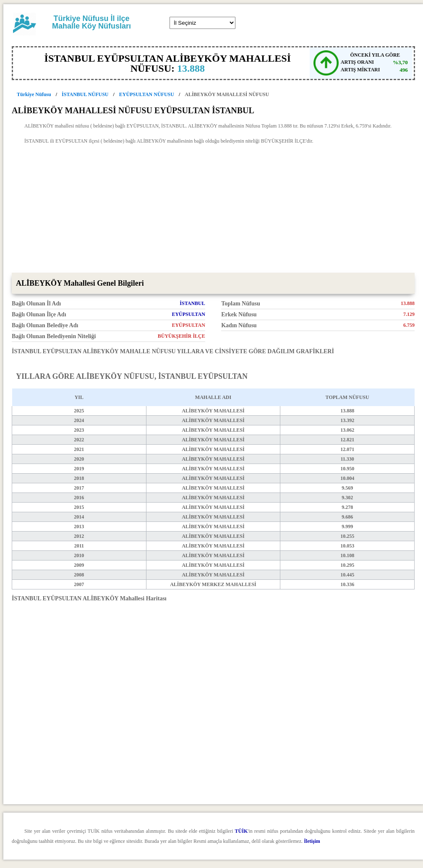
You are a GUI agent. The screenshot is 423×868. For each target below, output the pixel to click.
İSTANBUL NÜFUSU (85, 94)
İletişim (312, 841)
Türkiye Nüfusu (34, 94)
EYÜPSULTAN (188, 314)
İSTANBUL (192, 303)
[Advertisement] (213, 210)
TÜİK (242, 831)
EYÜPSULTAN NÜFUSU (147, 94)
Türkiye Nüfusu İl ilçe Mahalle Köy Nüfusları (91, 22)
